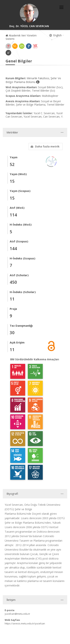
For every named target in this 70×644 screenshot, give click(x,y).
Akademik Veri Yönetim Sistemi (21, 37)
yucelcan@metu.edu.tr (17, 614)
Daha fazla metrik (45, 146)
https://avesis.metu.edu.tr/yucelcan (25, 623)
